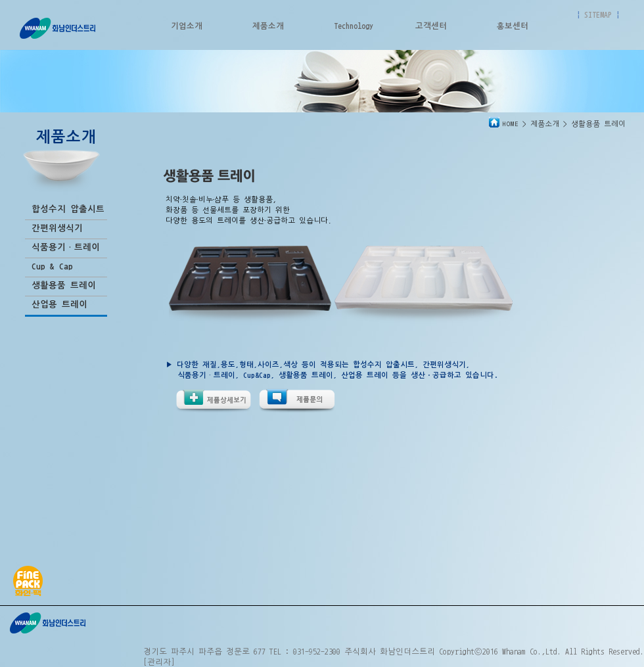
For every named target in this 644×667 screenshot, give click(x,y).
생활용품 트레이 (64, 286)
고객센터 (431, 26)
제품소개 (268, 26)
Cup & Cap (52, 266)
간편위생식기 (57, 228)
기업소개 (187, 26)
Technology (354, 26)
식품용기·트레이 (66, 247)
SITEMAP (598, 14)
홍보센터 (513, 26)
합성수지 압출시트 (68, 209)
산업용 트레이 (59, 305)
